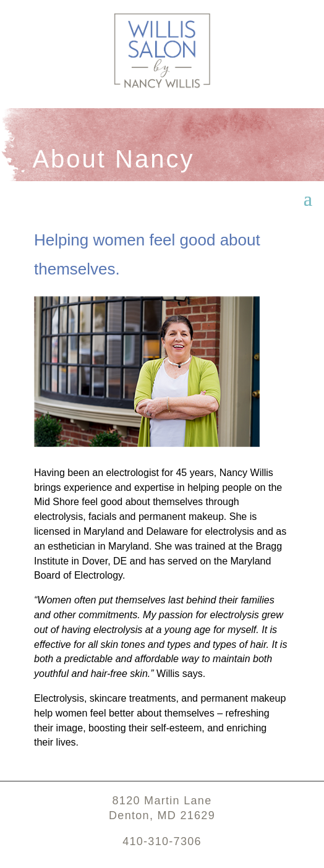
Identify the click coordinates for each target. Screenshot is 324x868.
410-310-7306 (162, 841)
